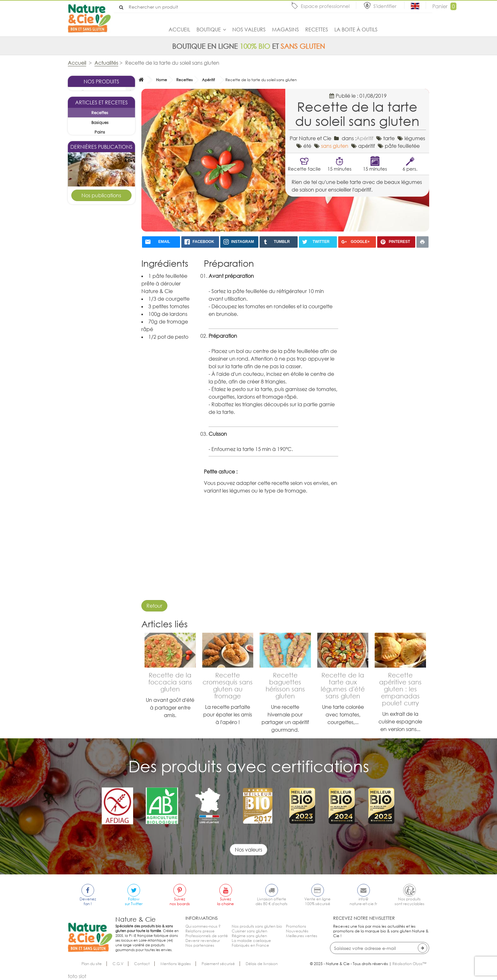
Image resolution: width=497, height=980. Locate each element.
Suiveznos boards (180, 901)
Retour (154, 606)
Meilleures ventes (302, 936)
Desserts (109, 503)
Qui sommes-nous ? (203, 926)
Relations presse (200, 931)
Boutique (209, 29)
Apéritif (208, 80)
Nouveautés (297, 931)
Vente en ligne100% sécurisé (317, 901)
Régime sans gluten (249, 936)
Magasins (285, 29)
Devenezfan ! (88, 901)
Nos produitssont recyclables (410, 901)
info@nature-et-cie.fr (363, 901)
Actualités (106, 63)
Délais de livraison (262, 964)
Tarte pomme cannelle (101, 481)
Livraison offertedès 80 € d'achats (271, 901)
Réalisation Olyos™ (409, 964)
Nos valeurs (249, 29)
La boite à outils (356, 29)
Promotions (296, 926)
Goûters (109, 379)
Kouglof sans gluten (101, 358)
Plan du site (92, 964)
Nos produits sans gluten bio (257, 926)
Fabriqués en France (250, 945)
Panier (444, 6)
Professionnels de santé (207, 936)
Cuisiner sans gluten (249, 931)
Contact (142, 964)
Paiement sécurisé (218, 964)
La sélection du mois (94, 102)
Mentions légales (176, 964)
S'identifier (386, 6)
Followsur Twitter (134, 901)
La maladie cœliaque (251, 941)
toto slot (77, 976)
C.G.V (118, 964)
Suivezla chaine (226, 901)
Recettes (317, 29)
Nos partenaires (200, 945)
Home (161, 80)
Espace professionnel (325, 6)
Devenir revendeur (203, 941)
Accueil (179, 29)
